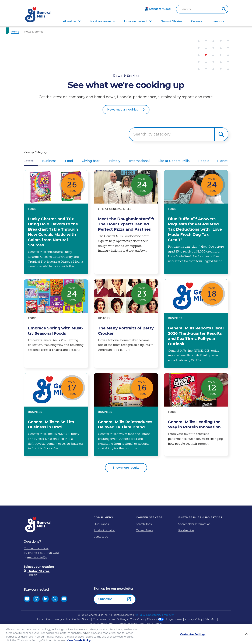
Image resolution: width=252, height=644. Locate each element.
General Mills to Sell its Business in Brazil (56, 415)
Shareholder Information (194, 524)
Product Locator (104, 530)
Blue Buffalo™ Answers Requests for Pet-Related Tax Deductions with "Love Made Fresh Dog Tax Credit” (196, 222)
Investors (217, 21)
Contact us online (36, 548)
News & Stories (171, 21)
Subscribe (105, 599)
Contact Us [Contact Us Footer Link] (101, 537)
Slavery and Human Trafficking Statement (117, 624)
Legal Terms (174, 619)
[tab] (49, 161)
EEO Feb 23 (155, 624)
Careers (197, 21)
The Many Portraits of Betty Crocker (126, 324)
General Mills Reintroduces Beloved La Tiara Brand (126, 415)
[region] (126, 634)
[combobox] (198, 9)
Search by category (152, 134)
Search (186, 9)
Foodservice (186, 530)
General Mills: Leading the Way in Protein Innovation (196, 415)
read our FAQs (37, 557)
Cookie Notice (81, 619)
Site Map (211, 619)
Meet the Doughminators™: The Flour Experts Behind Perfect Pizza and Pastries (126, 222)
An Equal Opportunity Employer (154, 615)
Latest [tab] (29, 161)
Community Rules (58, 619)
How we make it (136, 21)
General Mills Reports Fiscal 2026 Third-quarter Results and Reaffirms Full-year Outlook (196, 324)
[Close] (246, 634)
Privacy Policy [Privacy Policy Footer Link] (194, 619)
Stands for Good (160, 9)
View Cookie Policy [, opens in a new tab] (79, 640)
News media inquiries (123, 110)
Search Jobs (144, 524)
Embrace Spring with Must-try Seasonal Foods (56, 324)
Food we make (100, 21)
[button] (224, 9)
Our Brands (101, 524)
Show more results (126, 468)
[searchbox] (172, 134)
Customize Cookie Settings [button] (110, 619)
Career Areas (144, 530)
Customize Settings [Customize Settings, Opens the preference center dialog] (193, 634)
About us (70, 21)
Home (40, 619)
